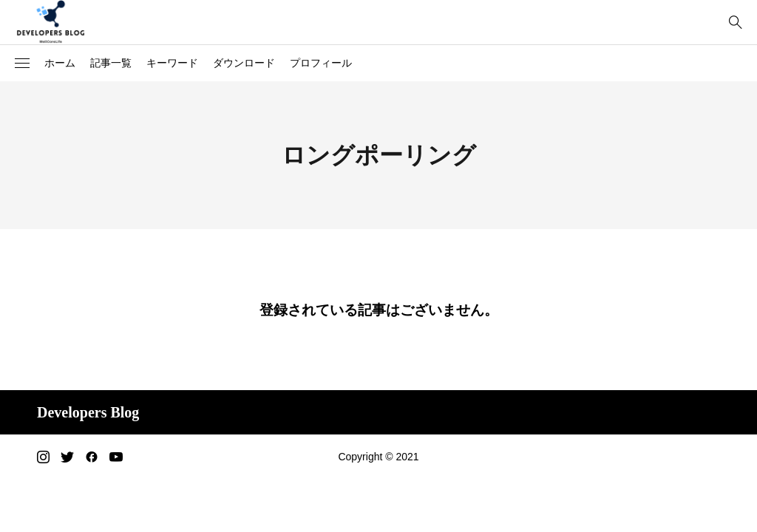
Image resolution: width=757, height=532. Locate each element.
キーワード (172, 63)
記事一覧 (111, 63)
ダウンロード (244, 63)
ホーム (60, 63)
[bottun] (735, 23)
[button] (22, 64)
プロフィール (321, 63)
